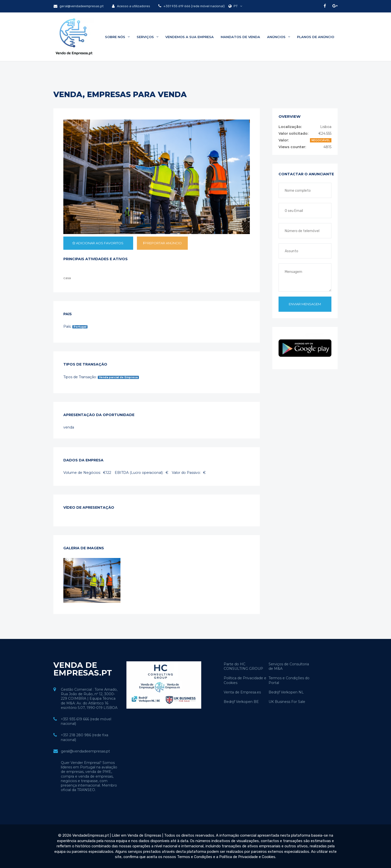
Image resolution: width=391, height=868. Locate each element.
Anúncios (279, 37)
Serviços (147, 37)
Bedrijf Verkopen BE (241, 702)
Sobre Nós (117, 37)
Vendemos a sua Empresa (190, 37)
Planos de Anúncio (316, 37)
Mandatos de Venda (240, 37)
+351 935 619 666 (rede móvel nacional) (194, 6)
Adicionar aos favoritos (98, 243)
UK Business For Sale (287, 702)
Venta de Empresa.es (242, 692)
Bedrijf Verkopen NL (286, 692)
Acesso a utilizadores (131, 6)
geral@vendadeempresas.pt (79, 6)
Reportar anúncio (162, 243)
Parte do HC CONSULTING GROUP (243, 666)
